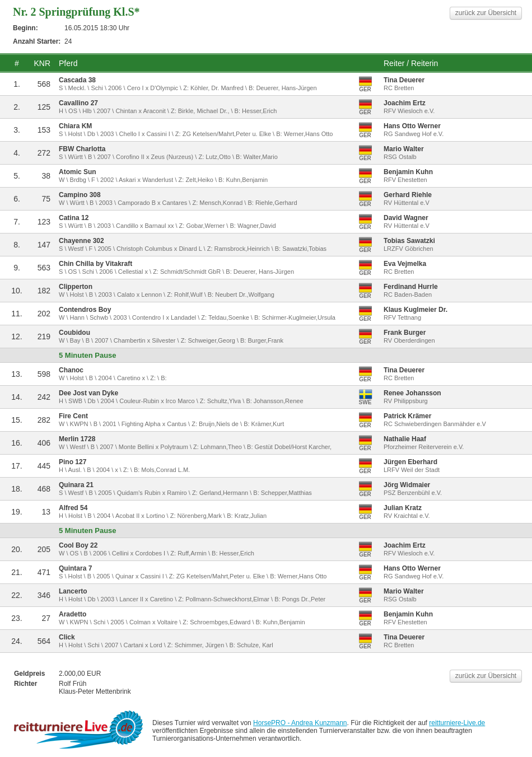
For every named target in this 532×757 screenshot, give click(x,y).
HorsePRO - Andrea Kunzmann (300, 723)
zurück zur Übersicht (486, 13)
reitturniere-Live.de (457, 723)
